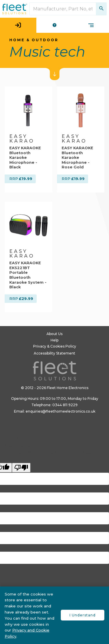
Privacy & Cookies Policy (55, 346)
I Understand (83, 615)
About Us (54, 334)
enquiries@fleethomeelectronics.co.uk (60, 411)
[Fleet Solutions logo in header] (15, 9)
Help (54, 340)
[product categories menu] (91, 25)
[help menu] (54, 25)
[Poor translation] (21, 468)
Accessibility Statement (54, 353)
